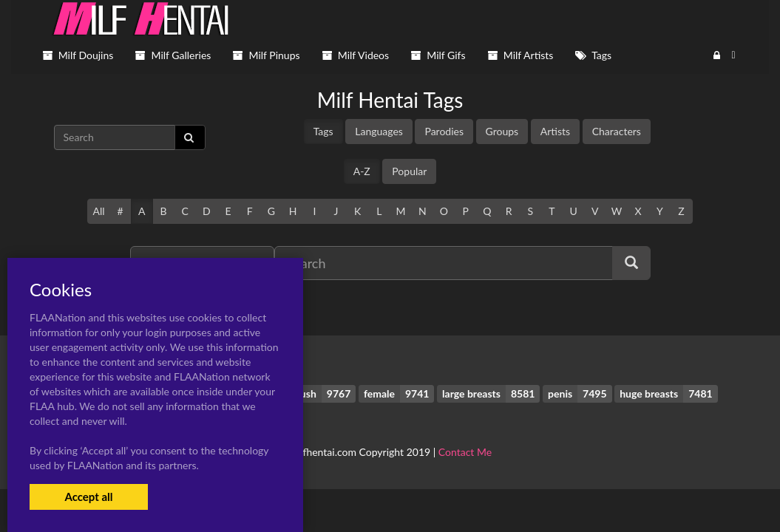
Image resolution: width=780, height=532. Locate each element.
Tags (323, 131)
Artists (555, 131)
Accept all (88, 497)
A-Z (362, 171)
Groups (502, 131)
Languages (379, 131)
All (98, 211)
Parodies (444, 131)
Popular (409, 171)
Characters (617, 131)
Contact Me (465, 452)
